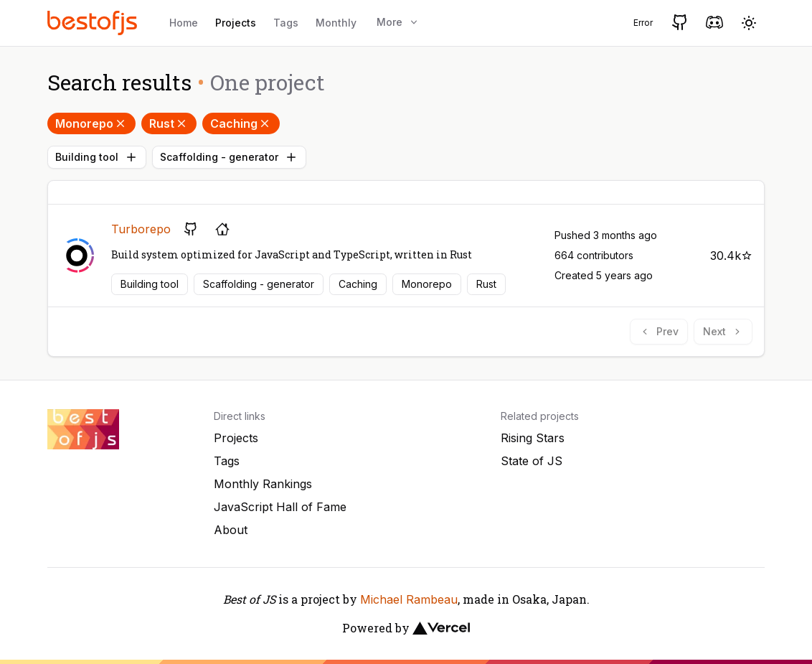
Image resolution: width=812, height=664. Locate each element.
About (231, 530)
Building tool (97, 157)
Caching (241, 123)
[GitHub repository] (191, 229)
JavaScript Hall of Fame (280, 507)
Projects (236, 23)
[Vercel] (441, 628)
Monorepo (91, 123)
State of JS (532, 461)
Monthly (336, 23)
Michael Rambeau (409, 599)
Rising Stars (533, 438)
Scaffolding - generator (229, 157)
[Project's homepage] (222, 229)
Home (184, 23)
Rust (169, 123)
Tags (286, 23)
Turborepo (141, 229)
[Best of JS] (94, 23)
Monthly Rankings (263, 484)
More (398, 22)
